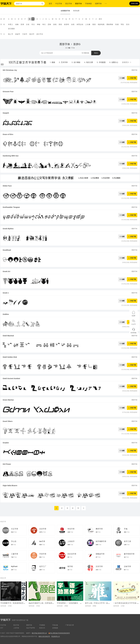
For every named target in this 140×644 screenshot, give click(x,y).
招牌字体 (98, 4)
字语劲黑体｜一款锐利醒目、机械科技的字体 (75, 603)
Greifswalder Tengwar (11, 207)
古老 (28, 24)
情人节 (11, 34)
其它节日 (40, 34)
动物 (17, 24)
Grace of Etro (8, 134)
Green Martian (8, 400)
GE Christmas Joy (10, 70)
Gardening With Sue (11, 156)
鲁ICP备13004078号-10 (39, 633)
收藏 (123, 78)
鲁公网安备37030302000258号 (60, 633)
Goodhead (7, 250)
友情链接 (55, 628)
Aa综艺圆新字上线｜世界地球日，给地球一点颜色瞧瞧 (50, 603)
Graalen (6, 443)
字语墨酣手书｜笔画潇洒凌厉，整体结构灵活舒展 (20, 603)
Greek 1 (6, 293)
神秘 (39, 24)
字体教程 (42, 625)
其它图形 (11, 29)
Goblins (6, 314)
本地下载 (133, 78)
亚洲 (22, 24)
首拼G (77, 44)
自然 (73, 24)
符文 (33, 24)
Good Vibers (8, 421)
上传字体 (16, 628)
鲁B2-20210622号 (44, 636)
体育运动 (80, 24)
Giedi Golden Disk (10, 357)
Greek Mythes (8, 229)
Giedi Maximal (8, 336)
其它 (100, 19)
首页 (50, 4)
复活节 (32, 34)
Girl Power (7, 464)
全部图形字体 (65, 11)
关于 (2, 628)
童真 (94, 24)
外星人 (11, 24)
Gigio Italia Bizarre (10, 486)
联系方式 (42, 628)
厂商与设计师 (70, 625)
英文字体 (69, 4)
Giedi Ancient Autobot (11, 378)
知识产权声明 (31, 628)
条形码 (67, 24)
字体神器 (88, 4)
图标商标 (110, 24)
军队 (122, 24)
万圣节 (25, 34)
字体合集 (55, 625)
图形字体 (78, 4)
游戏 (55, 24)
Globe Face (7, 186)
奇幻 (44, 24)
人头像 (88, 24)
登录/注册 (134, 3)
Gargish (6, 113)
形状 (60, 24)
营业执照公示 (56, 636)
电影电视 (101, 24)
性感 (117, 24)
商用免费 (76, 11)
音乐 (128, 24)
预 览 (96, 53)
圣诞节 (18, 34)
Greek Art (6, 271)
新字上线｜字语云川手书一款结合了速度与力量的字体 (106, 603)
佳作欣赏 (3, 606)
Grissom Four (8, 92)
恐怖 (49, 24)
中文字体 (59, 4)
